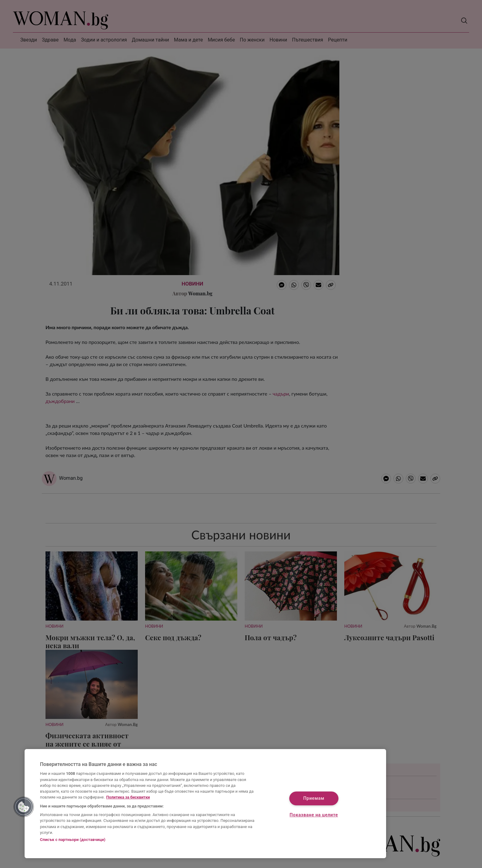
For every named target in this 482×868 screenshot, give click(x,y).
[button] (24, 807)
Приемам (314, 799)
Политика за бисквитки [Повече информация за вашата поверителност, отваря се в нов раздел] (128, 797)
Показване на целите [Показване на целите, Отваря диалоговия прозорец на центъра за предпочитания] (314, 815)
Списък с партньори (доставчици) (73, 840)
